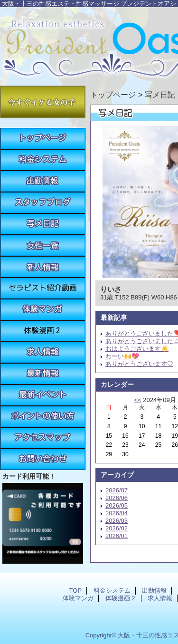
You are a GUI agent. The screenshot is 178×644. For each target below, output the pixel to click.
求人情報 (43, 352)
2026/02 (117, 528)
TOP (43, 139)
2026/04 (117, 513)
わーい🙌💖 (122, 356)
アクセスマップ (43, 438)
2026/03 (117, 521)
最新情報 (43, 374)
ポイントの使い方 (43, 417)
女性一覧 (43, 245)
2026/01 (117, 536)
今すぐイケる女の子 (43, 102)
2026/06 (117, 498)
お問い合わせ (43, 459)
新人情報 (43, 267)
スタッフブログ (43, 203)
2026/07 (117, 490)
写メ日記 (43, 224)
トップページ (113, 95)
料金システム (43, 160)
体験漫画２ (43, 331)
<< (137, 400)
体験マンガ (43, 310)
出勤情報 (43, 181)
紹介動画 (43, 288)
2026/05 (117, 505)
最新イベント (43, 395)
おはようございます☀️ (137, 349)
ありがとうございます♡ (139, 364)
